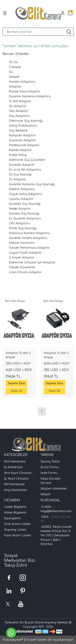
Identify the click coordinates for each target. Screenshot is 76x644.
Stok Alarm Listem (17, 524)
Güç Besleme (18, 131)
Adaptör (15, 87)
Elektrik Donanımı (22, 243)
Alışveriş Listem (15, 530)
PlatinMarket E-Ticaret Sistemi (25, 640)
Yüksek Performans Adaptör (29, 248)
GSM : (46, 517)
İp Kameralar (13, 467)
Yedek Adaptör (20, 209)
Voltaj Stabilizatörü (23, 126)
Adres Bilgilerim (15, 513)
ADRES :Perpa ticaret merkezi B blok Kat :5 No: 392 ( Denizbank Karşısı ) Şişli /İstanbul (56, 535)
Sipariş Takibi (50, 462)
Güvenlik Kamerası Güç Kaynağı (32, 184)
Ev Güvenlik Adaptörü (25, 218)
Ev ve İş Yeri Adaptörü (25, 170)
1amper (14, 77)
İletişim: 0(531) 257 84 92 (22, 25)
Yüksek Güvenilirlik (22, 267)
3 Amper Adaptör (22, 258)
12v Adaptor (18, 106)
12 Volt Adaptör (20, 101)
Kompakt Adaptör (22, 135)
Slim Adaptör (19, 111)
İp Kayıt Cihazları (17, 479)
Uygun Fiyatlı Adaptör (25, 253)
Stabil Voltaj (18, 155)
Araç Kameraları (16, 490)
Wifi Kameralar (14, 484)
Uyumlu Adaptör (21, 199)
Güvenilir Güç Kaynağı (25, 204)
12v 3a (13, 62)
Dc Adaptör (18, 179)
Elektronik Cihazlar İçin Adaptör (32, 262)
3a (11, 72)
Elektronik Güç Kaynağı (26, 121)
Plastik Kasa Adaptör (25, 91)
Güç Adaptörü (19, 116)
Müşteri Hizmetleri (54, 489)
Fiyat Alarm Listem (18, 535)
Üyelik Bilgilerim (15, 507)
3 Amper (15, 67)
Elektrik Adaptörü (22, 189)
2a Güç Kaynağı (20, 175)
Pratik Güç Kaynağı (23, 228)
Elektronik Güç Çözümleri (27, 160)
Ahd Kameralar (15, 462)
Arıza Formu (50, 467)
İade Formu (49, 473)
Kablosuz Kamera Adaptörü (29, 233)
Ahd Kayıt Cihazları (18, 473)
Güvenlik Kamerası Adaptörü (30, 96)
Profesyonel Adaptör (24, 145)
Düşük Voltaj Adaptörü (26, 194)
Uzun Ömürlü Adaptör (25, 272)
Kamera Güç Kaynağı (24, 214)
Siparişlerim (12, 518)
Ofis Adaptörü (19, 223)
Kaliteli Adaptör (20, 150)
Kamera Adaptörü (22, 82)
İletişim (45, 494)
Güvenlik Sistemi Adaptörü (28, 238)
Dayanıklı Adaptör (22, 140)
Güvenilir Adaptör (22, 165)
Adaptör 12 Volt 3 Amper (56, 355)
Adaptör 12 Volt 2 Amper (18, 355)
